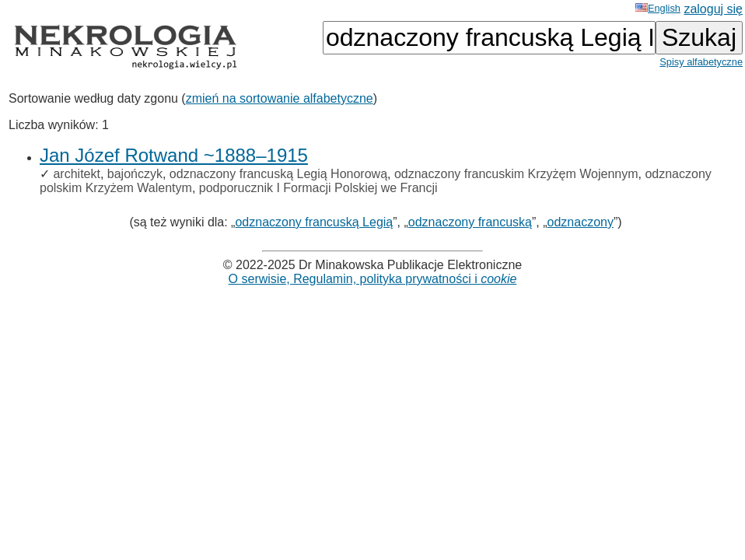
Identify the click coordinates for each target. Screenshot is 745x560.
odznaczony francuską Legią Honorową (278, 174)
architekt (76, 174)
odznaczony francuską (470, 222)
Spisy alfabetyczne (701, 62)
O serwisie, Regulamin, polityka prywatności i (373, 279)
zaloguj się (713, 9)
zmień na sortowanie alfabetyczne (280, 98)
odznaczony (581, 222)
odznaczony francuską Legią (314, 222)
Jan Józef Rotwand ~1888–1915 (174, 155)
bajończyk (135, 174)
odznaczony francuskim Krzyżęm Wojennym (516, 174)
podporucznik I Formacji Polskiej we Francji (318, 188)
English (658, 8)
